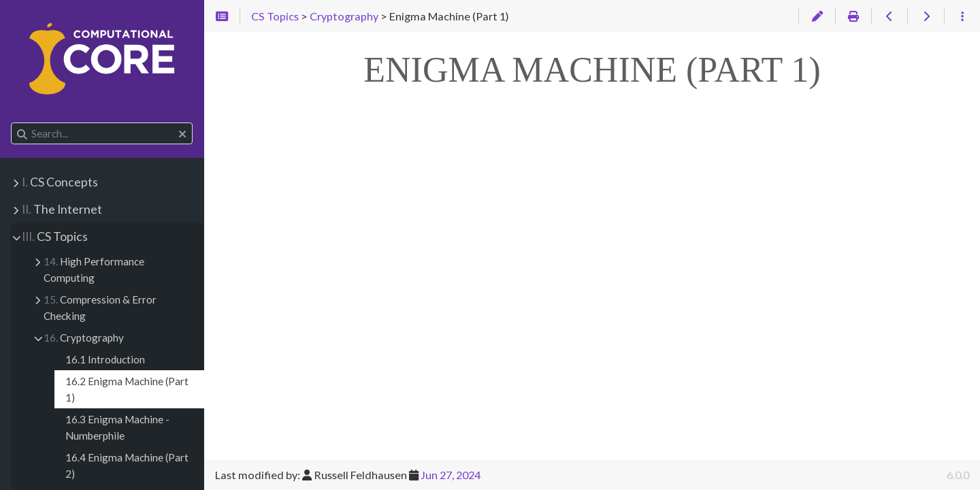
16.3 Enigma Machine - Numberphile (117, 427)
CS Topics (55, 236)
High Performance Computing (94, 269)
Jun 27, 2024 (451, 475)
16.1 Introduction (105, 359)
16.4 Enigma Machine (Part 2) (127, 465)
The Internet (62, 209)
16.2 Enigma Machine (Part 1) (127, 389)
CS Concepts (60, 182)
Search (12, 123)
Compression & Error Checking (100, 308)
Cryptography (84, 338)
